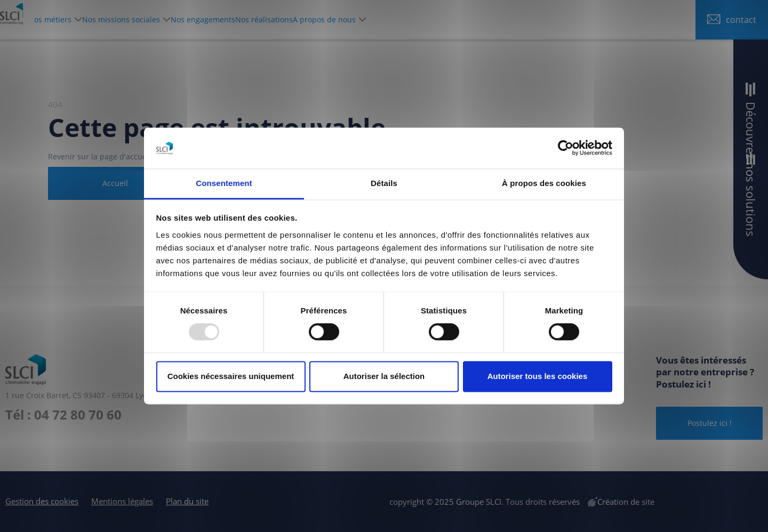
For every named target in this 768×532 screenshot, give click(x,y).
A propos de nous (445, 19)
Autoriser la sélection (384, 376)
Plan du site (187, 501)
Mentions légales (122, 501)
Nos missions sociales (202, 19)
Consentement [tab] (224, 183)
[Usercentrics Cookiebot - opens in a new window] (566, 148)
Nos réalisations (371, 19)
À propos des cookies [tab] (544, 183)
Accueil (115, 183)
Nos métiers (117, 19)
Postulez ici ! (710, 423)
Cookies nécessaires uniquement (231, 376)
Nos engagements (297, 19)
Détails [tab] (384, 183)
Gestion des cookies (42, 501)
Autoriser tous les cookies (538, 376)
